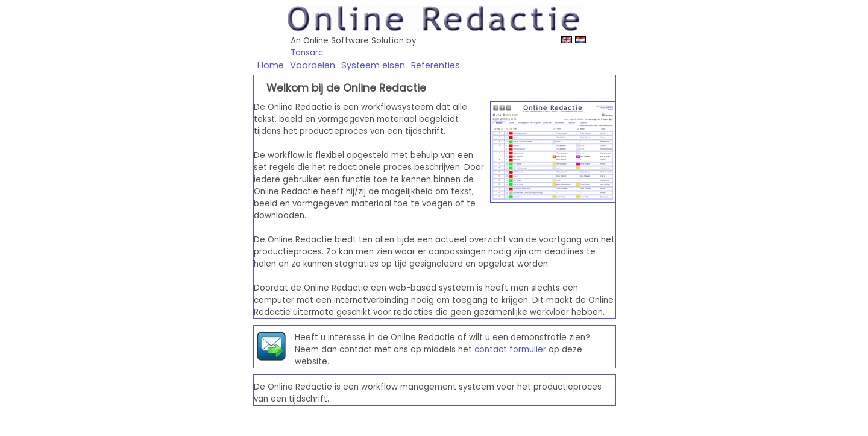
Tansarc (307, 53)
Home (271, 65)
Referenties (436, 65)
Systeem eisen (373, 65)
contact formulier (510, 349)
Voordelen (313, 65)
